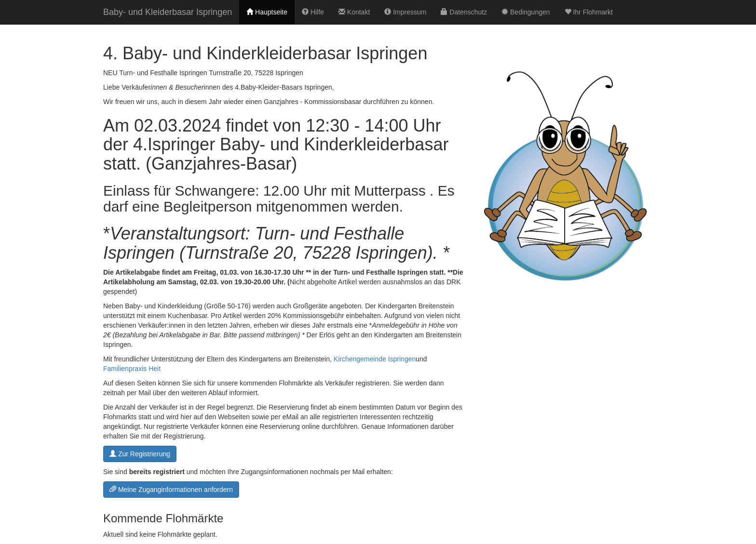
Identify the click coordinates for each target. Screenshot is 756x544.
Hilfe (313, 12)
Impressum (405, 12)
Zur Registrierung (140, 454)
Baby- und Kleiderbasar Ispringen (168, 12)
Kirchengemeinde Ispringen (375, 359)
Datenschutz (464, 12)
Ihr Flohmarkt (589, 12)
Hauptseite (267, 12)
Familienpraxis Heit (132, 369)
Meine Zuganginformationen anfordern (171, 490)
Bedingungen (526, 12)
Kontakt (354, 12)
